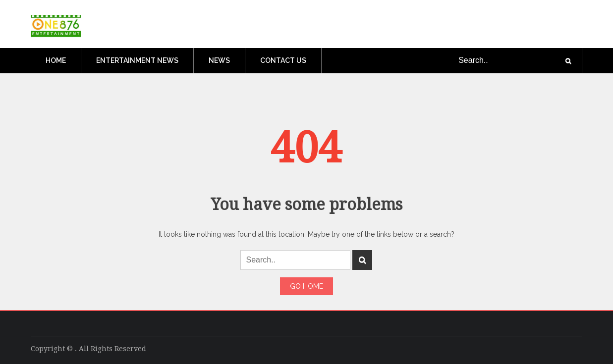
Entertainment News (137, 60)
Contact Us (283, 60)
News (219, 60)
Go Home (306, 286)
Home (56, 60)
